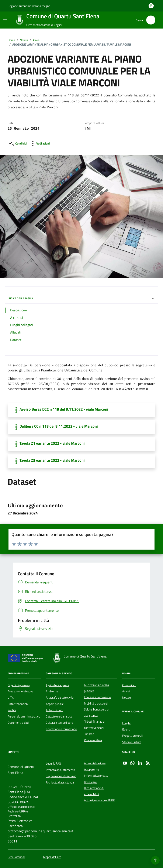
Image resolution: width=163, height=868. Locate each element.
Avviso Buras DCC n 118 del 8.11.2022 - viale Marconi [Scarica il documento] (64, 409)
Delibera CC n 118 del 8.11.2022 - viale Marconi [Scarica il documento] (59, 426)
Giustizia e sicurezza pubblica (96, 688)
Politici (12, 710)
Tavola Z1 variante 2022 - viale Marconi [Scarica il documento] (52, 443)
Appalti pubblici (55, 704)
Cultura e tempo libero (59, 723)
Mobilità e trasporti (96, 703)
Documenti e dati (18, 723)
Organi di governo (19, 685)
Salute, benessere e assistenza (96, 712)
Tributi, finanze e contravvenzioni (94, 725)
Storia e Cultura (132, 742)
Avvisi (126, 691)
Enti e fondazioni (18, 704)
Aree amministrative (20, 691)
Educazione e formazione (61, 729)
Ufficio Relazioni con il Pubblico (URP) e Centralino (21, 811)
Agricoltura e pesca (58, 685)
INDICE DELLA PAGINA (81, 298)
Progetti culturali (132, 736)
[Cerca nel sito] (151, 20)
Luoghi (126, 723)
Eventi (126, 729)
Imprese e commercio (97, 697)
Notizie (126, 698)
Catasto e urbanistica (59, 716)
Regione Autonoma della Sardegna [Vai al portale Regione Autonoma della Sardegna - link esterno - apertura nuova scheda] (29, 6)
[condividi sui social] (18, 143)
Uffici (11, 698)
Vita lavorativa (93, 740)
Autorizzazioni (54, 710)
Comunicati (129, 685)
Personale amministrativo (24, 716)
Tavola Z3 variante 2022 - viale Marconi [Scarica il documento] (52, 460)
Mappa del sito (52, 857)
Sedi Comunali (16, 857)
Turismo (89, 734)
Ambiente (52, 691)
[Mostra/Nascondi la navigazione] (5, 20)
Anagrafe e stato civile (60, 698)
